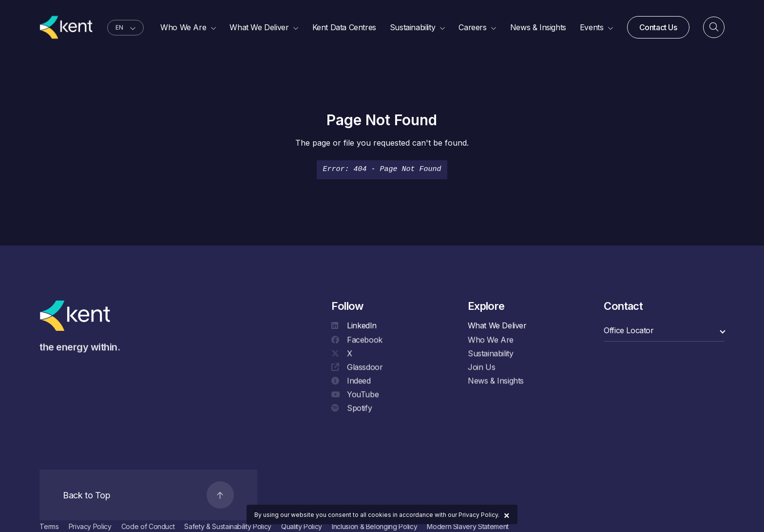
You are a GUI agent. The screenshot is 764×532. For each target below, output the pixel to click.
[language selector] (125, 28)
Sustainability (490, 354)
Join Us (481, 368)
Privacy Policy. (479, 515)
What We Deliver (497, 325)
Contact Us (658, 28)
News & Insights (496, 381)
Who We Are (491, 341)
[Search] (714, 28)
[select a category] (664, 331)
